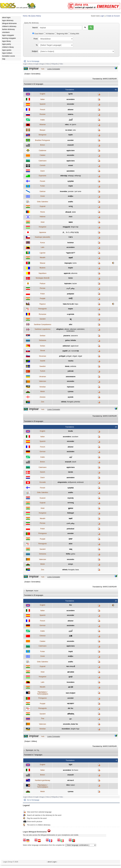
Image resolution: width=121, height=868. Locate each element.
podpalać (71, 294)
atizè (71, 544)
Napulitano (43, 273)
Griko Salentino (42, 202)
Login (102, 16)
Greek (43, 196)
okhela (64, 402)
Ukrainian (43, 377)
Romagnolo (43, 309)
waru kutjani (71, 693)
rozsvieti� (75, 351)
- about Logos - (52, 862)
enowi (71, 165)
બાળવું (71, 206)
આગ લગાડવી (71, 666)
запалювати (71, 377)
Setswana (43, 340)
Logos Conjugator (54, 69)
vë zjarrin (73, 125)
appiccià (67, 273)
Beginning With (61, 34)
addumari (66, 346)
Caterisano (42, 161)
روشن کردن (71, 288)
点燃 (71, 636)
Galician (43, 191)
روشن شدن (71, 523)
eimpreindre (62, 482)
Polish (43, 294)
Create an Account (113, 16)
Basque (43, 130)
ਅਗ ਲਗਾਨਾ (71, 704)
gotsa (73, 554)
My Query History (35, 16)
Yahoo (48, 64)
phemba (77, 402)
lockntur (71, 243)
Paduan (43, 284)
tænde (71, 472)
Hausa (43, 212)
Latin (42, 247)
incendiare (66, 729)
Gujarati (42, 206)
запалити (74, 336)
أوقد (71, 457)
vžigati (75, 356)
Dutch (43, 171)
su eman (69, 130)
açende (71, 397)
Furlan (42, 186)
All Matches (49, 34)
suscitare (75, 437)
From (36, 39)
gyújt (71, 677)
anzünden (71, 452)
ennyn (71, 564)
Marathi (42, 258)
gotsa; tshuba (71, 340)
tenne (71, 278)
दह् (71, 319)
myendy (71, 498)
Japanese (42, 232)
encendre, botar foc (71, 724)
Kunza (42, 243)
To (37, 45)
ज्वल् (71, 549)
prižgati (69, 356)
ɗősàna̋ (68, 212)
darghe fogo (75, 729)
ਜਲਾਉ (71, 298)
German (43, 452)
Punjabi (42, 298)
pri (69, 351)
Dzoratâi (43, 482)
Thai (43, 719)
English (43, 94)
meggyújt (66, 227)
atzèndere (81, 329)
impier (71, 309)
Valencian (42, 381)
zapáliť (65, 351)
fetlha (68, 554)
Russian (43, 114)
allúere (67, 329)
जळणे (71, 519)
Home (25, 16)
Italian (42, 99)
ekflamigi (78, 176)
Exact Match (38, 34)
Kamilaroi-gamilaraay (43, 780)
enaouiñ (71, 145)
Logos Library (28, 64)
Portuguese (43, 533)
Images (42, 64)
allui (71, 324)
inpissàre (68, 284)
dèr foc (71, 708)
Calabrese (43, 151)
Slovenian (43, 356)
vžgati (80, 356)
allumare (73, 329)
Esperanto (43, 176)
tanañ (74, 462)
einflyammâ (72, 482)
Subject (35, 51)
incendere (71, 682)
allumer (71, 110)
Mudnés (43, 268)
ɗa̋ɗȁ (74, 212)
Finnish (43, 181)
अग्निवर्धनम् (71, 714)
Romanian (43, 314)
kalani (73, 785)
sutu (74, 130)
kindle (71, 431)
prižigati (62, 356)
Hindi (43, 222)
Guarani (43, 498)
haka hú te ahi (68, 304)
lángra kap (75, 227)
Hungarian (43, 227)
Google (36, 64)
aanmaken (71, 478)
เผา (71, 719)
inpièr (71, 135)
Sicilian (42, 346)
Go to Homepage (33, 61)
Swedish (43, 366)
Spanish (43, 104)
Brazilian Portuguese (43, 140)
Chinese (42, 636)
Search (35, 28)
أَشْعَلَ (71, 120)
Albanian (43, 125)
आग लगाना (71, 672)
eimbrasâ (80, 482)
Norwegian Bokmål (43, 278)
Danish (43, 472)
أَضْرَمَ (71, 631)
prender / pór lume (75, 191)
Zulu (43, 402)
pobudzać (71, 529)
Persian (43, 288)
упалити (67, 336)
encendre (71, 155)
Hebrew (43, 217)
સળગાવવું (71, 503)
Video (61, 64)
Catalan (43, 155)
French (43, 110)
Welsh (43, 392)
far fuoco (75, 770)
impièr (71, 268)
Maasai (43, 263)
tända (67, 366)
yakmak (71, 371)
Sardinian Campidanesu (42, 324)
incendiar (64, 191)
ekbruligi (64, 176)
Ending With (74, 34)
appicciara (71, 161)
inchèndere (71, 331)
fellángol (71, 513)
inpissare (71, 387)
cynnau (71, 392)
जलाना (71, 222)
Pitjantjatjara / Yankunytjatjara (42, 693)
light (71, 765)
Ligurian (43, 253)
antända (73, 366)
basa (77, 570)
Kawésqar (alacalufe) (43, 237)
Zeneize (43, 397)
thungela (70, 402)
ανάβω (71, 196)
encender (71, 104)
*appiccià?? (71, 253)
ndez (67, 125)
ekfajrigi (71, 176)
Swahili (42, 361)
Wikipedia (55, 64)
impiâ (71, 186)
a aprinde (71, 314)
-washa (71, 361)
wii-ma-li (71, 780)
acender (71, 140)
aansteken (71, 171)
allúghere (60, 329)
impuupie (68, 263)
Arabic (42, 120)
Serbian (43, 336)
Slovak (42, 351)
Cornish (43, 165)
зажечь (71, 114)
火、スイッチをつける (71, 232)
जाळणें (71, 258)
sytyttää (71, 181)
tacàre (75, 284)
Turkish (43, 371)
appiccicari (75, 346)
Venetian (43, 387)
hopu (76, 304)
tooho (75, 263)
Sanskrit (43, 319)
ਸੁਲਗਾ (71, 539)
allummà (74, 273)
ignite (71, 94)
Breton (43, 145)
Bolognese (43, 135)
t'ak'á (71, 237)
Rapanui (43, 304)
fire (71, 605)
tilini (68, 785)
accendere (71, 99)
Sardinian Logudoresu (43, 329)
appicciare (71, 151)
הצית (71, 217)
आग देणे (71, 687)
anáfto (71, 202)
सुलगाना (71, 508)
